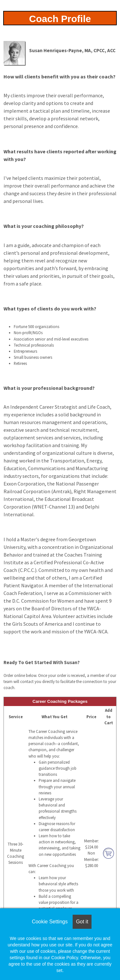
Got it (82, 922)
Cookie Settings (50, 922)
